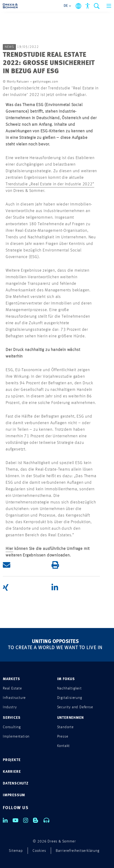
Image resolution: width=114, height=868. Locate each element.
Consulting (12, 727)
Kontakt (64, 746)
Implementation (16, 737)
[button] (27, 565)
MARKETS (11, 679)
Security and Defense (75, 707)
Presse (63, 737)
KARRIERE (12, 772)
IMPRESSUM (14, 795)
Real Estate (12, 689)
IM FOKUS (66, 679)
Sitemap (16, 851)
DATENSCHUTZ (16, 784)
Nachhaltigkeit (69, 689)
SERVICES (12, 718)
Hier (9, 549)
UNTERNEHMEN (70, 718)
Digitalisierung (70, 698)
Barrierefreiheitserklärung (78, 851)
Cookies (39, 851)
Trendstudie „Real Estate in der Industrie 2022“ (50, 184)
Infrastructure (14, 698)
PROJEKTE (12, 760)
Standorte (65, 727)
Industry (10, 707)
